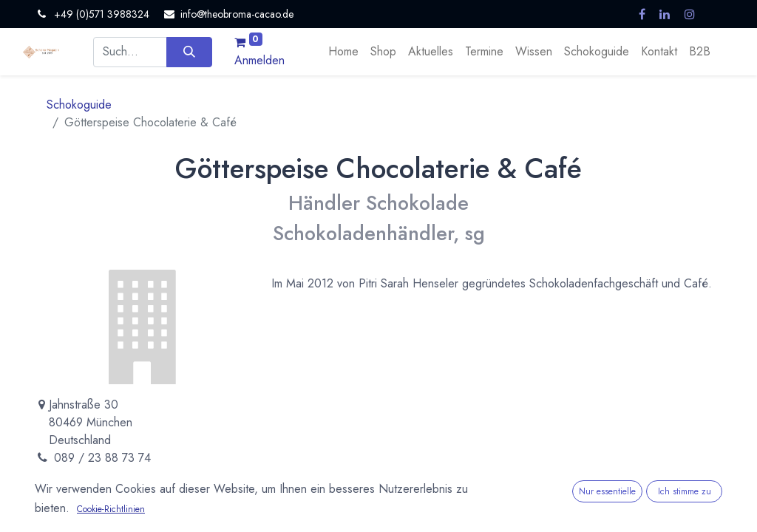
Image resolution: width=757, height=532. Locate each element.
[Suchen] (189, 52)
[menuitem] (343, 52)
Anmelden (259, 60)
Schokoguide (79, 105)
